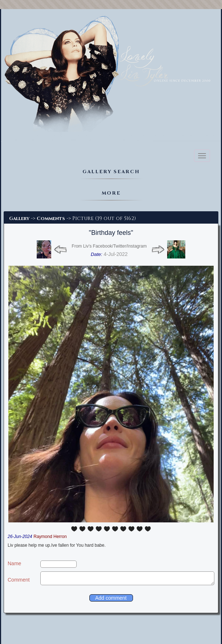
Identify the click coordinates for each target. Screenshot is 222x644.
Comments (51, 219)
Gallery (19, 219)
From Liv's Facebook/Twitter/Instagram (109, 246)
